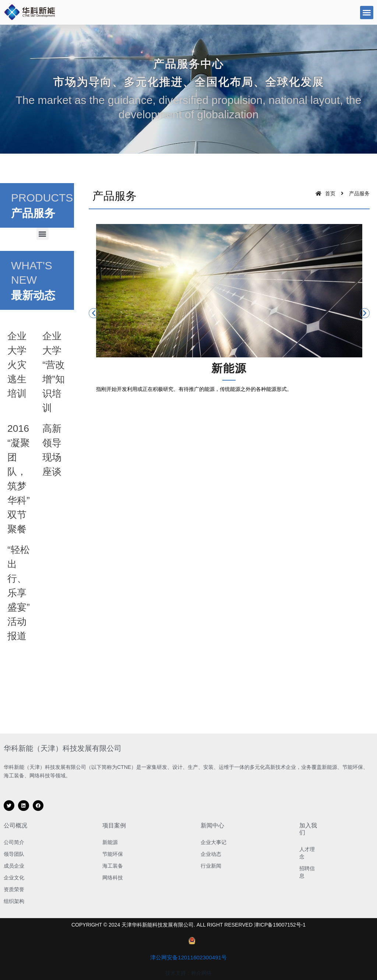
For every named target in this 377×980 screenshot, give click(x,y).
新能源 (110, 842)
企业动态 (211, 854)
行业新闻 (211, 866)
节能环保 (113, 854)
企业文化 (14, 878)
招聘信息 (307, 872)
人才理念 (307, 853)
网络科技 (113, 878)
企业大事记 (214, 842)
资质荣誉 (14, 889)
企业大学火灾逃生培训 (18, 364)
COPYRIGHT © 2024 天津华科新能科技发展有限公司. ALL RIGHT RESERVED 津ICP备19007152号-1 (188, 925)
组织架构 (14, 901)
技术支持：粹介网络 (188, 973)
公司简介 (14, 842)
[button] (367, 13)
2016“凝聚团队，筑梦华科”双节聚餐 (18, 500)
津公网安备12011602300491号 (189, 957)
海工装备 (113, 866)
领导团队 (14, 854)
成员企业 (14, 866)
